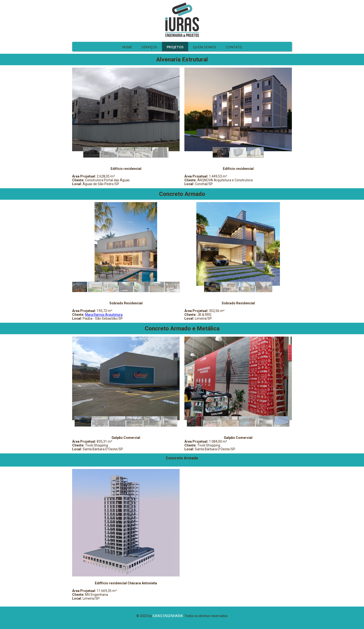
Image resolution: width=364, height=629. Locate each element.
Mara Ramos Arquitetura (104, 315)
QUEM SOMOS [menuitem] (205, 47)
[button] (91, 152)
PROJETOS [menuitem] (175, 47)
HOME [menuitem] (127, 47)
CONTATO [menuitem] (234, 47)
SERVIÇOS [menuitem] (149, 47)
